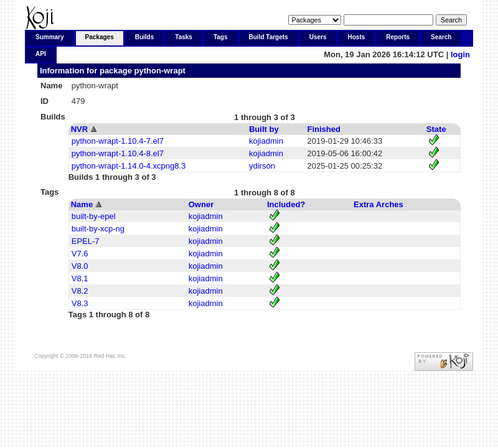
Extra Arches (378, 204)
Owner (201, 204)
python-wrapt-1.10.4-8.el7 (118, 153)
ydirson (262, 166)
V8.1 (80, 278)
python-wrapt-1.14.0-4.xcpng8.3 (129, 166)
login (460, 54)
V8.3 (80, 303)
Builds (145, 37)
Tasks (184, 37)
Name (82, 204)
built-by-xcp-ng (98, 229)
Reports (398, 37)
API (41, 54)
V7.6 (80, 254)
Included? (286, 204)
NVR (79, 129)
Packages (100, 37)
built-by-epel (94, 216)
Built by (264, 129)
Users (318, 37)
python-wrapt (160, 71)
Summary (50, 37)
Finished (324, 129)
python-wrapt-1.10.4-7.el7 (118, 141)
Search (441, 37)
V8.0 (80, 266)
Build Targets (269, 37)
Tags (221, 37)
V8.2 (80, 291)
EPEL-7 (86, 241)
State (436, 129)
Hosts (357, 37)
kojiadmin (266, 141)
